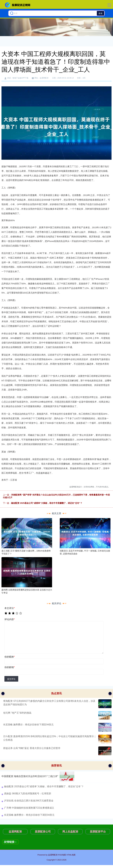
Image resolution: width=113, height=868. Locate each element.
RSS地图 (62, 855)
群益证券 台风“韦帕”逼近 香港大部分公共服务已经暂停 (32, 748)
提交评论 (11, 679)
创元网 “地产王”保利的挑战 (17, 713)
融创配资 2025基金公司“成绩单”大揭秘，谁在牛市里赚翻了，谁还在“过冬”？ (47, 503)
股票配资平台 (98, 832)
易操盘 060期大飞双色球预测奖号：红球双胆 (28, 794)
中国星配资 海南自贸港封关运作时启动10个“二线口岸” (30, 776)
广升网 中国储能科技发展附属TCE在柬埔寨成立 (29, 808)
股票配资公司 (43, 832)
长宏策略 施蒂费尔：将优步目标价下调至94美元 (28, 725)
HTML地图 (71, 855)
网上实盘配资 (70, 832)
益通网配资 (15, 832)
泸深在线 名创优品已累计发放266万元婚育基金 (29, 801)
